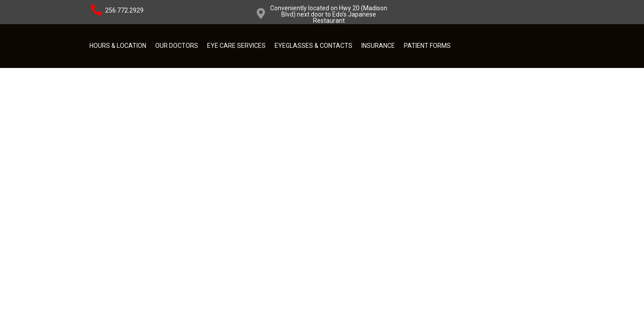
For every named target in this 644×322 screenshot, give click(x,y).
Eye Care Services (236, 46)
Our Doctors (177, 46)
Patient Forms (427, 46)
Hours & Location (118, 46)
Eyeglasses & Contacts (314, 46)
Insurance (378, 46)
